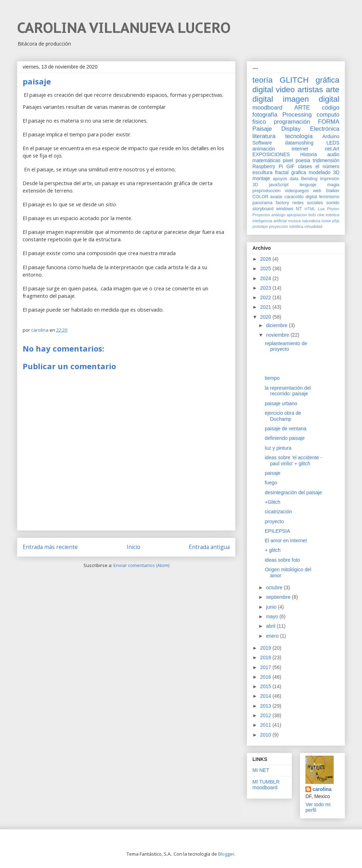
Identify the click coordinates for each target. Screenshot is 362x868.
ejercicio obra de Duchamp (283, 416)
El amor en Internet (286, 541)
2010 (266, 735)
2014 (266, 696)
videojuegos (297, 191)
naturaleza (311, 221)
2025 (266, 268)
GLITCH (294, 80)
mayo (273, 616)
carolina (322, 789)
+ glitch (273, 550)
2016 (266, 677)
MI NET (261, 770)
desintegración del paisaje (293, 492)
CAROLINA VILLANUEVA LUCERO (124, 28)
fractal (282, 172)
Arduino (331, 136)
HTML (310, 209)
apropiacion (297, 215)
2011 (266, 725)
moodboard (267, 108)
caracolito (294, 197)
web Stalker (326, 191)
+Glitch (273, 502)
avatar (276, 197)
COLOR (260, 197)
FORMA (329, 122)
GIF (290, 166)
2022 (266, 297)
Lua (321, 209)
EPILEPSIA (278, 531)
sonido (333, 203)
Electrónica (325, 129)
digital (311, 197)
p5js (336, 221)
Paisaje (262, 129)
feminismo (329, 197)
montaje (261, 178)
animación (264, 149)
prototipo (260, 226)
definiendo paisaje (285, 438)
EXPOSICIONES (271, 154)
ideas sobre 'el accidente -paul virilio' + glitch (293, 460)
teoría (262, 80)
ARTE (302, 108)
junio (272, 607)
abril (271, 626)
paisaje (273, 473)
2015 (266, 686)
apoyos (280, 179)
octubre (275, 587)
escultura (262, 172)
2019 (266, 648)
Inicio (133, 547)
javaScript (279, 185)
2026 (266, 259)
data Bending (304, 179)
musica (294, 221)
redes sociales (308, 203)
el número (327, 166)
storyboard (263, 209)
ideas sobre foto (282, 560)
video (285, 90)
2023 (266, 288)
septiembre (279, 597)
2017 (266, 667)
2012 (266, 715)
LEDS (333, 143)
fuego (271, 483)
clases (305, 166)
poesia (303, 160)
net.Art (332, 149)
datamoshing (299, 143)
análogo (278, 215)
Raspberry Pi (268, 166)
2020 (266, 317)
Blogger (226, 854)
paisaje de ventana (286, 429)
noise (326, 221)
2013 (266, 706)
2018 (266, 657)
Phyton (333, 209)
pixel (288, 160)
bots (312, 215)
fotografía (265, 115)
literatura (264, 136)
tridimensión (326, 160)
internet (300, 149)
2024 (266, 278)
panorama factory (271, 203)
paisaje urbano (281, 403)
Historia (308, 154)
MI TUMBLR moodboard (266, 785)
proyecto (274, 521)
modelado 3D (324, 172)
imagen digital (311, 99)
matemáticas (266, 160)
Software (262, 143)
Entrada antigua (209, 547)
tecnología (299, 136)
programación (292, 122)
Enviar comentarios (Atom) (141, 565)
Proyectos (261, 215)
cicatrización (278, 512)
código (331, 108)
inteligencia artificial (270, 221)
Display (291, 129)
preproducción (267, 191)
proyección (279, 226)
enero (273, 636)
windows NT (289, 209)
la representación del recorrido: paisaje (288, 391)
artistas (310, 90)
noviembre (278, 335)
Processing (297, 115)
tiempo (272, 378)
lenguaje (308, 185)
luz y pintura (278, 448)
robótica (296, 226)
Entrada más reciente (50, 547)
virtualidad (313, 226)
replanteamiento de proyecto (286, 346)
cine (321, 215)
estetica (332, 215)
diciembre (277, 325)
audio (333, 154)
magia (333, 185)
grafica (299, 172)
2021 (266, 307)
